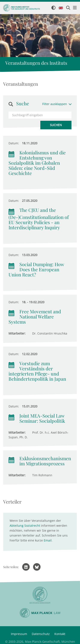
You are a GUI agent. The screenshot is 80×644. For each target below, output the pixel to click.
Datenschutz (41, 634)
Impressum (19, 634)
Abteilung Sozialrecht (25, 526)
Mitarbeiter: (17, 333)
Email (48, 540)
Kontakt (60, 634)
